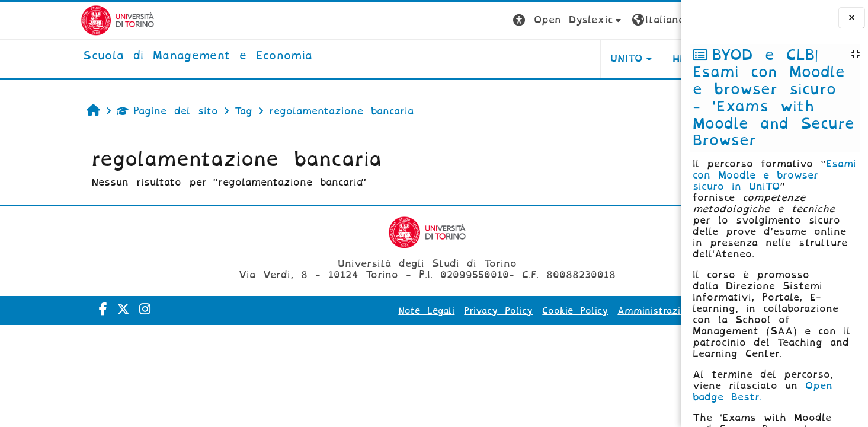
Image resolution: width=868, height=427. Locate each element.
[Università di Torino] (37, 20)
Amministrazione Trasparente (596, 311)
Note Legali (334, 311)
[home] (117, 56)
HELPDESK (606, 58)
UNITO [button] (534, 58)
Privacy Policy (406, 311)
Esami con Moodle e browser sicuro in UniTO (774, 175)
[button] (475, 20)
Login (658, 20)
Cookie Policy (483, 311)
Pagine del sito (93, 111)
